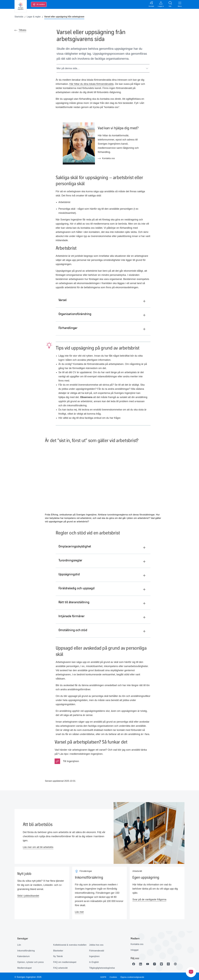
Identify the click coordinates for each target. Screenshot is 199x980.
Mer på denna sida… (102, 69)
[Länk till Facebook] (134, 962)
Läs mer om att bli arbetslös (38, 845)
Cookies (113, 975)
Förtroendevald (97, 949)
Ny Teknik (58, 955)
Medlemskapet (24, 966)
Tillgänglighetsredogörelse (102, 966)
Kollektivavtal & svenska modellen (70, 943)
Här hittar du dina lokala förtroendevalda (91, 85)
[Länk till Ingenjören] (181, 962)
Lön (19, 943)
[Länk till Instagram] (158, 962)
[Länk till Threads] (173, 962)
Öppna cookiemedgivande (133, 975)
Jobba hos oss (96, 943)
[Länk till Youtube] (150, 962)
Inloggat (135, 948)
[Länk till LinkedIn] (142, 962)
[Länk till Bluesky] (165, 962)
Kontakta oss (137, 942)
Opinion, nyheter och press (30, 960)
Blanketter (58, 949)
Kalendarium (23, 955)
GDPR (103, 975)
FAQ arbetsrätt (60, 966)
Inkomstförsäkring (26, 949)
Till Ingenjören (71, 759)
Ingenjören (94, 955)
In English (94, 960)
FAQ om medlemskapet (65, 960)
